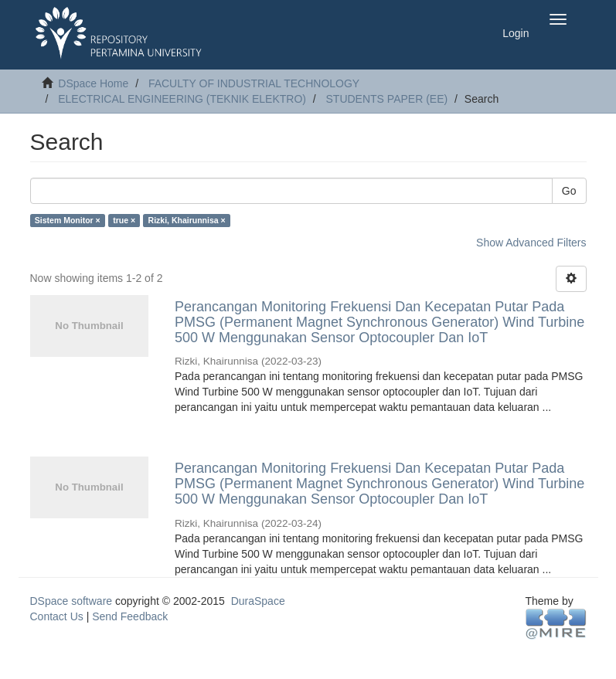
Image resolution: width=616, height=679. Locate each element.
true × (124, 220)
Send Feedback (130, 616)
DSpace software (71, 601)
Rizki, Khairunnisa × (187, 220)
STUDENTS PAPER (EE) (387, 99)
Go (569, 191)
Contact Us (57, 616)
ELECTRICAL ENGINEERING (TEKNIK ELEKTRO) (182, 99)
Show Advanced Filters (531, 243)
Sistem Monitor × (68, 220)
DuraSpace (258, 601)
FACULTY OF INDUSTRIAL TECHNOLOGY (254, 83)
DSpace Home (93, 83)
